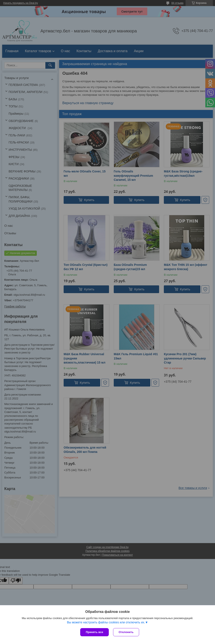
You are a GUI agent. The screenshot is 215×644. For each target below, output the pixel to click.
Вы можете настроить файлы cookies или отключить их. (106, 622)
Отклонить (126, 632)
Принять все (94, 632)
